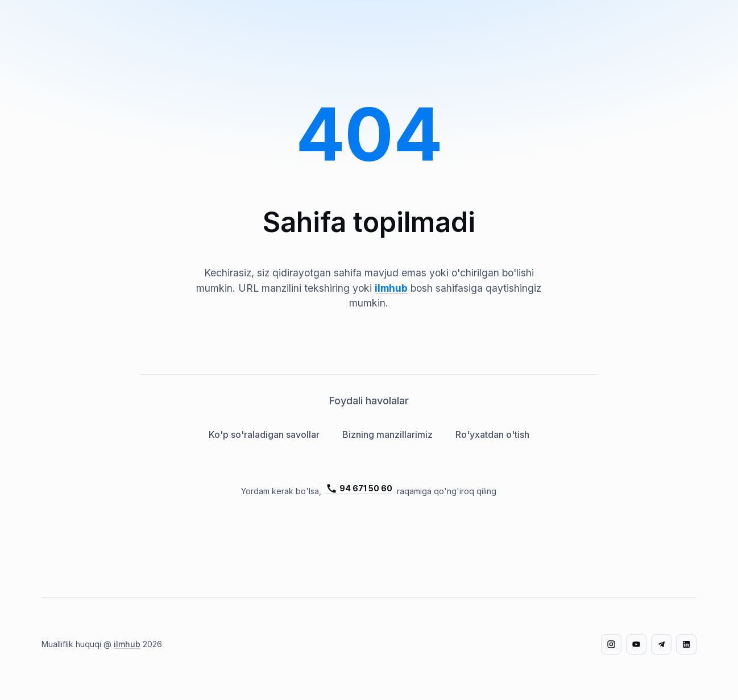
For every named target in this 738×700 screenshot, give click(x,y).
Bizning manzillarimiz (387, 434)
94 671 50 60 (359, 488)
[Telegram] (661, 644)
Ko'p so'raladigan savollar (264, 434)
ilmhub (391, 288)
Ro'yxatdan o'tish (492, 434)
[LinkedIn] (686, 644)
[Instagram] (611, 644)
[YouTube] (636, 644)
